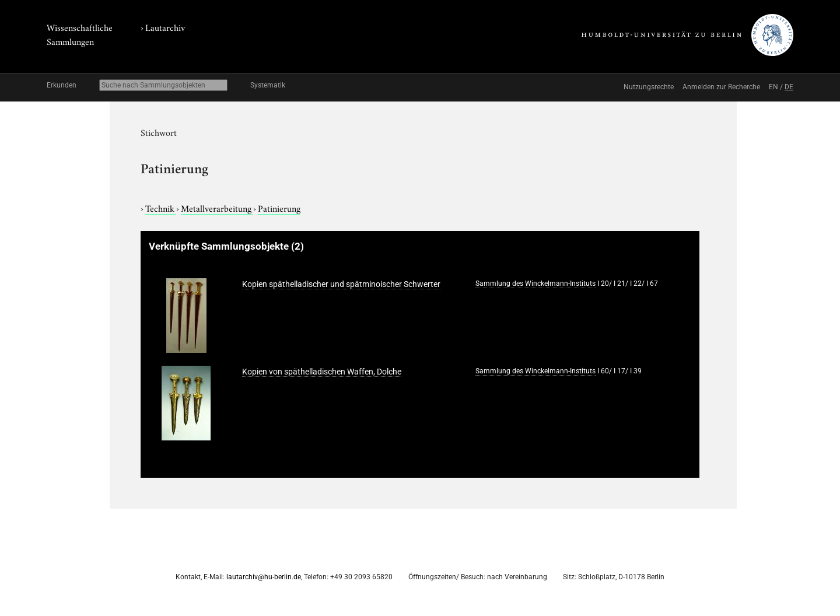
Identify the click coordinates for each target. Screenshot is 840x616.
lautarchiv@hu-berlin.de (264, 577)
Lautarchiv (165, 27)
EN (773, 87)
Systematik (268, 85)
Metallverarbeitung (217, 208)
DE (789, 87)
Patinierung (279, 208)
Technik (161, 208)
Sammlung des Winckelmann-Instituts (535, 283)
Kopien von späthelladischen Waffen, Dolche (322, 372)
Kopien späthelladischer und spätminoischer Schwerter (341, 284)
